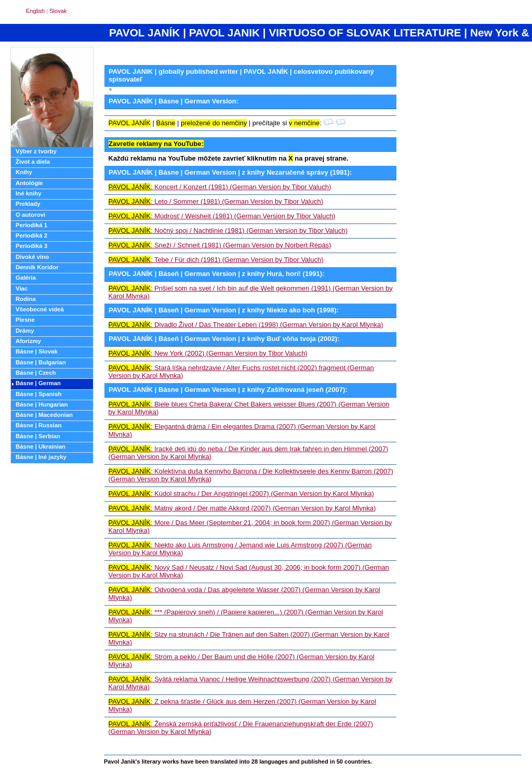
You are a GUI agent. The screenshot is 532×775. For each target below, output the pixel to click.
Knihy (24, 172)
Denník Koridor (37, 267)
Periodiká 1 (31, 225)
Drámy (25, 331)
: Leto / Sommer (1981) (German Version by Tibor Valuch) (216, 201)
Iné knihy (29, 193)
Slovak (58, 11)
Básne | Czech (36, 373)
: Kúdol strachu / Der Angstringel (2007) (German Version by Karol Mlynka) (241, 494)
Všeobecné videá (40, 309)
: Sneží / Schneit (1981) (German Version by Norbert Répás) (220, 245)
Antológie (29, 183)
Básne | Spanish (38, 394)
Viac (22, 288)
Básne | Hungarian (42, 404)
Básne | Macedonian (44, 415)
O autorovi (30, 215)
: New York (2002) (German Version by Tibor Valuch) (208, 353)
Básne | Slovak (37, 351)
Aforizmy (28, 341)
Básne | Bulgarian (41, 362)
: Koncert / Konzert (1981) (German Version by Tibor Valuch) (220, 187)
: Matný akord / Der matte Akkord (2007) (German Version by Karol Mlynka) (242, 508)
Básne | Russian (38, 425)
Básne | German (38, 383)
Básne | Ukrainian (41, 446)
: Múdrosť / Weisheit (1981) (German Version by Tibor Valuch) (222, 216)
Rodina (26, 299)
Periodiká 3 (31, 246)
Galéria (26, 278)
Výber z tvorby (36, 151)
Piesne (25, 320)
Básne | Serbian (38, 436)
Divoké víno (32, 257)
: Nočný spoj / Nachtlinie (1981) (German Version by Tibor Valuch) (228, 231)
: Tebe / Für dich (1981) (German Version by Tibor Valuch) (216, 260)
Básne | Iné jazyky (41, 457)
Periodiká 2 (31, 235)
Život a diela (33, 162)
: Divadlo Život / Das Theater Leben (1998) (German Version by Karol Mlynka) (246, 325)
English (35, 11)
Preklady (28, 204)
